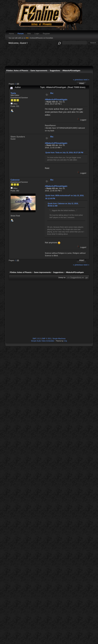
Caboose (15, 180)
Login (37, 34)
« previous (78, 80)
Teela (13, 93)
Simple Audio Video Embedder (43, 341)
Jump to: (62, 277)
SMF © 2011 (47, 339)
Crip (65, 341)
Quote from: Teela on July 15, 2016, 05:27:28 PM (64, 153)
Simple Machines (59, 339)
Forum (21, 34)
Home (12, 34)
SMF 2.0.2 (37, 339)
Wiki (29, 34)
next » (86, 80)
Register (46, 34)
